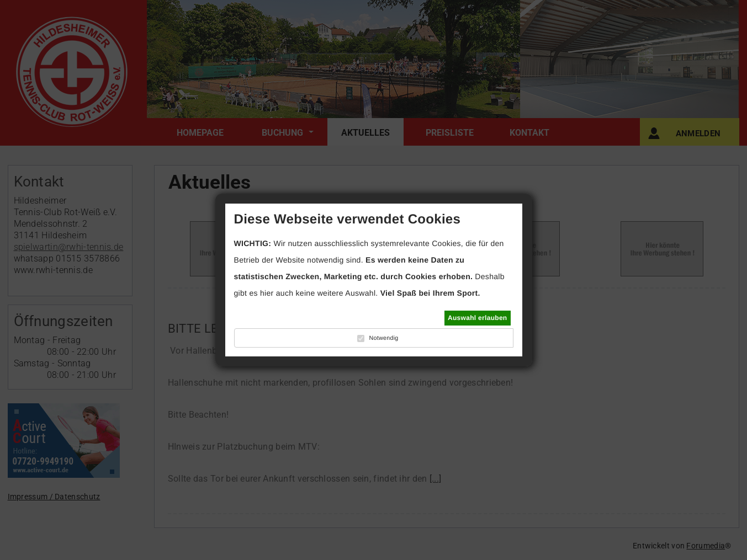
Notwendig (383, 338)
